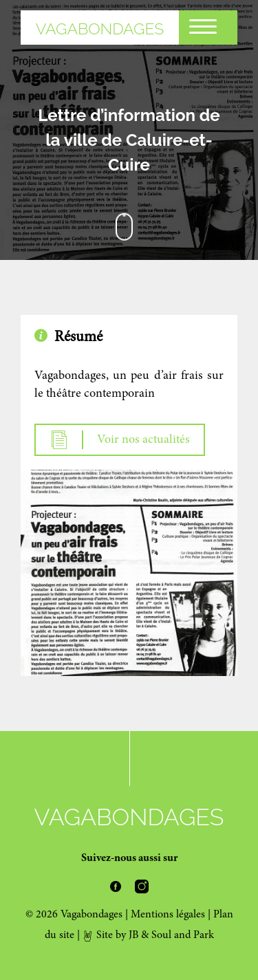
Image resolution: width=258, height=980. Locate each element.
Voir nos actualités (120, 440)
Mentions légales (168, 915)
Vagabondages (100, 29)
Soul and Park (183, 935)
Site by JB (110, 935)
